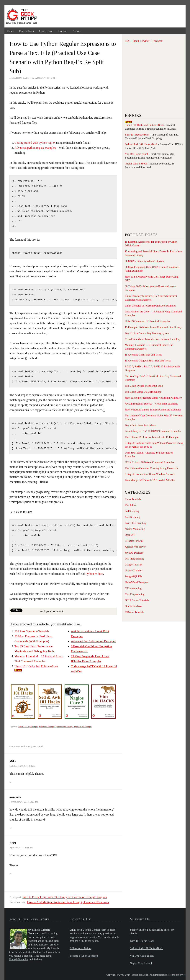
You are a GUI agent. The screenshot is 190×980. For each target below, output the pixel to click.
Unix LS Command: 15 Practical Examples (147, 321)
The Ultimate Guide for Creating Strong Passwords (151, 468)
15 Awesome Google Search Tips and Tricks (148, 361)
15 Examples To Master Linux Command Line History (153, 327)
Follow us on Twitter (80, 948)
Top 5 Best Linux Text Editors (141, 425)
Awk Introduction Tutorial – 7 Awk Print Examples (151, 404)
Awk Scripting (132, 517)
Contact (63, 31)
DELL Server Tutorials (137, 600)
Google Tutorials (134, 565)
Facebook (158, 41)
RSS (127, 41)
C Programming (133, 588)
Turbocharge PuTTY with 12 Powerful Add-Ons (150, 480)
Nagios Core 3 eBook (136, 164)
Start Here (46, 31)
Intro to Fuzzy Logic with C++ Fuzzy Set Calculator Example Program (65, 897)
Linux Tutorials (133, 499)
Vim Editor (131, 505)
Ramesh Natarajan (19, 959)
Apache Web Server (135, 547)
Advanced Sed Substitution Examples (93, 641)
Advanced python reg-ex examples (35, 148)
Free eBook (27, 31)
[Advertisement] (113, 16)
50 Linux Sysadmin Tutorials (32, 631)
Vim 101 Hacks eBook (137, 154)
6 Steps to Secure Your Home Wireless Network (150, 474)
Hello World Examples (137, 582)
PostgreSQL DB (133, 577)
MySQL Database (134, 553)
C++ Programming (135, 594)
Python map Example (47, 727)
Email (136, 41)
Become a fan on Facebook (84, 956)
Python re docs (94, 574)
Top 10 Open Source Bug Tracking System (147, 333)
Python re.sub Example (83, 727)
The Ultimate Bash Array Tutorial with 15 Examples (152, 437)
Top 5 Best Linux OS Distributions (143, 392)
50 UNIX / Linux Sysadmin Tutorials (144, 261)
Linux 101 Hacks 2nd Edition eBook (36, 666)
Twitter (146, 41)
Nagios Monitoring (135, 529)
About (77, 31)
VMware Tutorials (134, 612)
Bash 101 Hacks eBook (137, 135)
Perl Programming (134, 559)
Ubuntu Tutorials (134, 571)
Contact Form (99, 930)
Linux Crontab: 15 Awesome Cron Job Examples (150, 306)
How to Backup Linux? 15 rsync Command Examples (153, 410)
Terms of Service (177, 975)
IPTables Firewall (134, 541)
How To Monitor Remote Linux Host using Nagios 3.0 (153, 398)
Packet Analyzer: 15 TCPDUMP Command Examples (153, 431)
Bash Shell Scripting (136, 523)
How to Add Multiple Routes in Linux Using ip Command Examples (68, 902)
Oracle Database (133, 606)
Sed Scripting (132, 511)
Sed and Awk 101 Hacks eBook (141, 144)
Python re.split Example (64, 727)
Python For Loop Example (28, 727)
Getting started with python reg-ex (35, 143)
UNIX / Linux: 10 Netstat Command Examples (149, 462)
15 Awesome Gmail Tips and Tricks (143, 355)
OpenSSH (130, 535)
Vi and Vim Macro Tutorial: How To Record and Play (153, 339)
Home (11, 31)
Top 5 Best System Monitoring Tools (144, 386)
